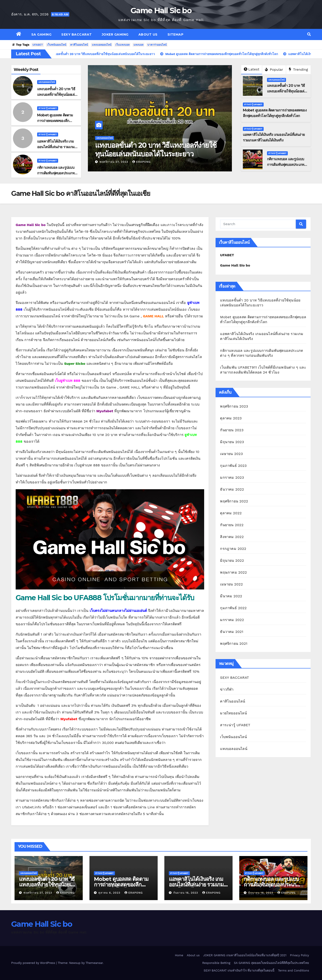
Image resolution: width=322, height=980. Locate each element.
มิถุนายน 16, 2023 (261, 893)
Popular (274, 69)
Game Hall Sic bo (161, 11)
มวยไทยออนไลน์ (233, 713)
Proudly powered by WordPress (34, 963)
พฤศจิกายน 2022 (234, 501)
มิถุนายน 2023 (232, 442)
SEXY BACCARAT (77, 34)
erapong (142, 162)
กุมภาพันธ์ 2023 (233, 466)
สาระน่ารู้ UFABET (48, 108)
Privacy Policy (300, 955)
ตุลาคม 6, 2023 (110, 893)
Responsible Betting (216, 963)
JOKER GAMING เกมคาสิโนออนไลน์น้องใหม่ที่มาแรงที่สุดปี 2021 (245, 955)
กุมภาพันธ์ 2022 (233, 608)
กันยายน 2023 (232, 430)
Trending (299, 69)
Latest (251, 69)
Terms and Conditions (293, 970)
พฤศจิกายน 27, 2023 (114, 162)
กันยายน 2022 (232, 525)
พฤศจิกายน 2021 (234, 644)
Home (179, 955)
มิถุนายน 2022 (232, 560)
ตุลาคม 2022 (231, 513)
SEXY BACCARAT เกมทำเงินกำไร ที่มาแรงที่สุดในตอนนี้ (239, 970)
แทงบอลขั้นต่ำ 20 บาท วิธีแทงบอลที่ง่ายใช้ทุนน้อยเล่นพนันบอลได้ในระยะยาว (57, 95)
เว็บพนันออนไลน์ (57, 45)
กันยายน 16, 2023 (186, 893)
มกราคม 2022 (232, 620)
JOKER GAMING (115, 34)
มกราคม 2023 (232, 477)
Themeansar (94, 963)
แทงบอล (138, 45)
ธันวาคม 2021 (232, 632)
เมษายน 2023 (231, 454)
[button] (309, 34)
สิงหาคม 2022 (232, 537)
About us (148, 34)
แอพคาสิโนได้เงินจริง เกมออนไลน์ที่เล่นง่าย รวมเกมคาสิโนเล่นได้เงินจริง (56, 147)
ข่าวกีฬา (227, 689)
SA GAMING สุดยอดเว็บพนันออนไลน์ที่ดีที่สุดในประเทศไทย (271, 963)
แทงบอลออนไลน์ (102, 45)
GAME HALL (153, 316)
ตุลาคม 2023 (231, 418)
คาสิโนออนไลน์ (79, 45)
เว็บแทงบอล (122, 45)
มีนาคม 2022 (231, 596)
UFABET (38, 45)
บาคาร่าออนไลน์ (157, 45)
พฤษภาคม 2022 (233, 572)
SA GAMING (41, 34)
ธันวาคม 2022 (232, 489)
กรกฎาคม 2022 (233, 549)
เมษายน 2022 (231, 584)
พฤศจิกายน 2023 (234, 406)
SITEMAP (176, 34)
